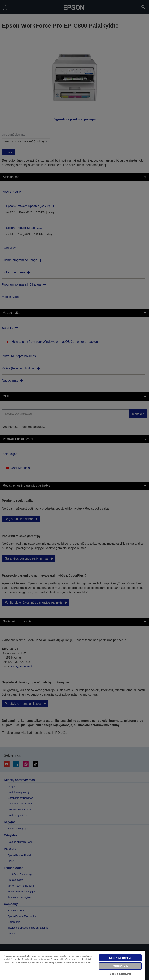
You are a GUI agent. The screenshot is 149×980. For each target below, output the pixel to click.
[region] (73, 965)
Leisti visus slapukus (120, 958)
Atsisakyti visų (120, 966)
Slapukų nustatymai (121, 974)
